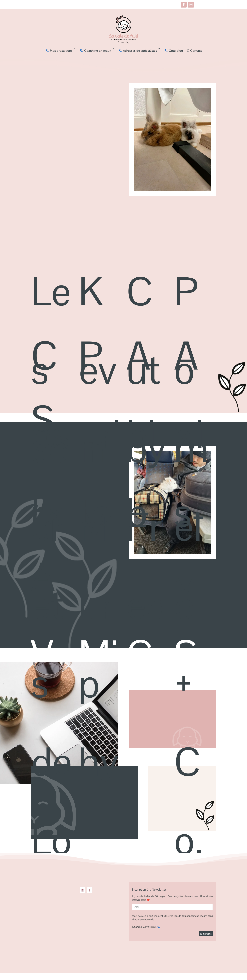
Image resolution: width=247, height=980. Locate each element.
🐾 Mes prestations (59, 51)
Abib (141, 434)
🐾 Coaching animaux (95, 51)
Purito (100, 434)
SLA (43, 499)
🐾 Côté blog (174, 51)
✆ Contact (194, 51)
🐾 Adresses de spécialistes (138, 51)
